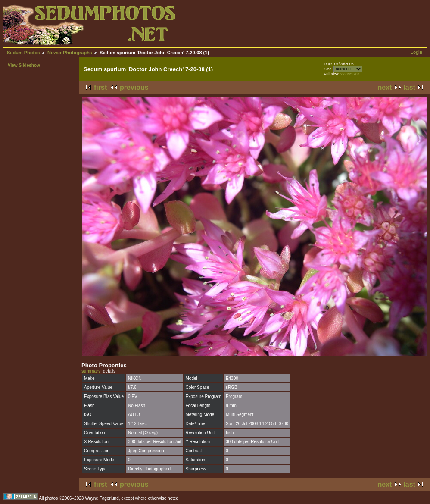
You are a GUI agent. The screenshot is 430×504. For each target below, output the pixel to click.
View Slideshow (24, 65)
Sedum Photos (23, 53)
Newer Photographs (70, 53)
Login (416, 52)
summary (91, 371)
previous (134, 87)
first (100, 87)
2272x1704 (350, 74)
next (385, 87)
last (409, 87)
